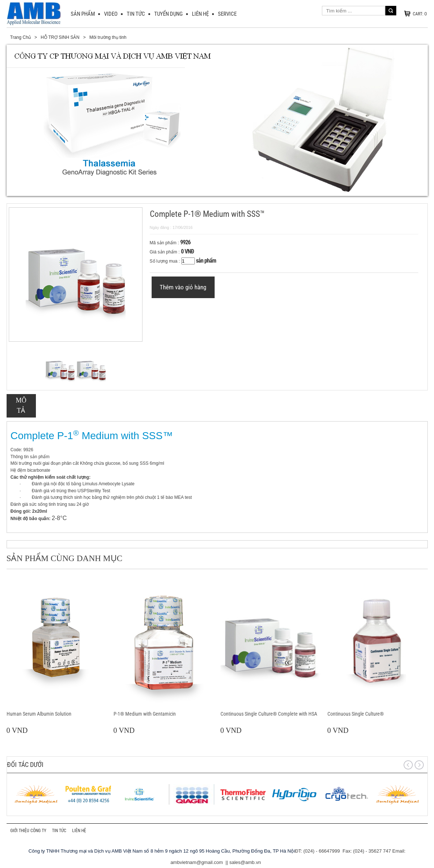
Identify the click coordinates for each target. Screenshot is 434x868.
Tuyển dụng (168, 14)
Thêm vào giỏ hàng (183, 287)
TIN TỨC (136, 14)
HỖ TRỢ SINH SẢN (60, 37)
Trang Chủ (21, 37)
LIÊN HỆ (200, 14)
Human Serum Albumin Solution (39, 714)
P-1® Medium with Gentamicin (145, 714)
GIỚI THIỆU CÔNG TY (28, 831)
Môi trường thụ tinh (108, 37)
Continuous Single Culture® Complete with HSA (269, 714)
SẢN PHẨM (83, 14)
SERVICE (227, 14)
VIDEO (111, 14)
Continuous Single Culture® (356, 714)
